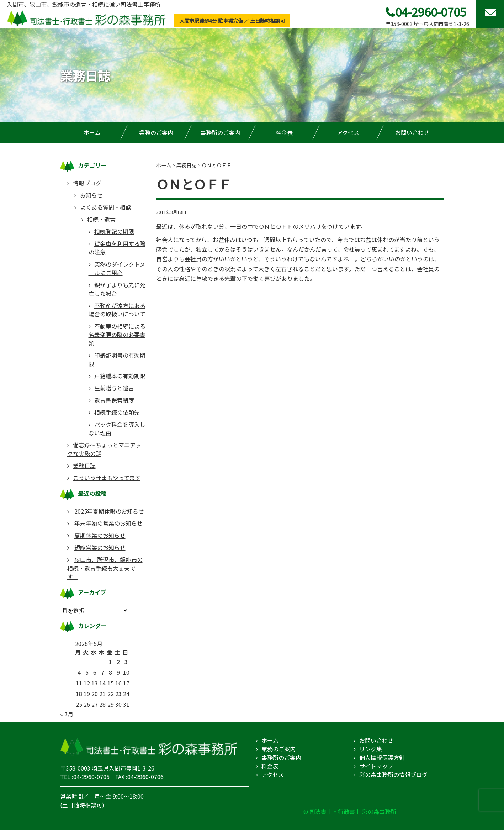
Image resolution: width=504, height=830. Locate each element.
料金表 (284, 132)
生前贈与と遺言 (114, 388)
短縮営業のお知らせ (100, 547)
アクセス (348, 132)
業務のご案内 (156, 132)
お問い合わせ (412, 132)
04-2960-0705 (431, 12)
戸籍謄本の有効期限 (120, 376)
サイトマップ (376, 766)
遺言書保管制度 (114, 400)
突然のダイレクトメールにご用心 (117, 268)
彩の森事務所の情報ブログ (393, 774)
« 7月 (67, 714)
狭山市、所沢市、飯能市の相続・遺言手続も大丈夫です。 (105, 568)
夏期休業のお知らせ (100, 535)
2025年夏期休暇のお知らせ (109, 511)
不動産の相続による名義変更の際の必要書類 (117, 335)
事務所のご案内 (220, 132)
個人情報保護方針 (382, 757)
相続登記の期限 (114, 231)
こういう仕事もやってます (107, 478)
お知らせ (91, 195)
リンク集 (371, 749)
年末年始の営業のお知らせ (108, 523)
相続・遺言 (101, 219)
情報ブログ (87, 183)
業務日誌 (84, 466)
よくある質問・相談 (106, 207)
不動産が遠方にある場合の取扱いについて (117, 310)
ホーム (92, 132)
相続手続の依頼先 (117, 412)
